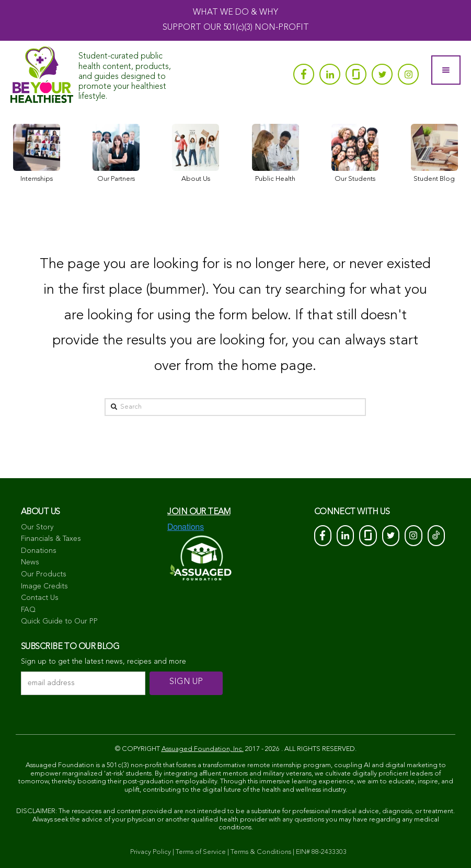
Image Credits (44, 586)
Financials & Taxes (51, 539)
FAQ (28, 610)
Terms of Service (201, 852)
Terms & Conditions (261, 852)
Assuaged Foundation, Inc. (203, 749)
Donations (39, 551)
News (30, 562)
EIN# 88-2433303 (321, 852)
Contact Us (40, 598)
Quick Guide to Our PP (59, 621)
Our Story (37, 527)
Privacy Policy (151, 852)
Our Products (44, 574)
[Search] (235, 407)
